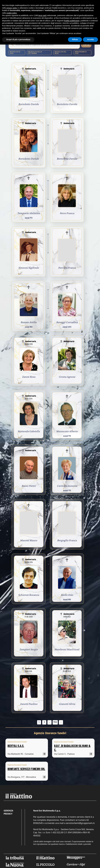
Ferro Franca (67, 213)
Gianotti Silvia (67, 704)
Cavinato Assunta (67, 486)
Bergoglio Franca (67, 540)
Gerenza (8, 811)
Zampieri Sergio (29, 649)
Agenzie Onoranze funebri (50, 733)
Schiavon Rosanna (29, 595)
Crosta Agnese (67, 377)
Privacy (8, 814)
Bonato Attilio (29, 322)
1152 (55, 722)
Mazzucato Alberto (67, 431)
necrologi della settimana (35, 53)
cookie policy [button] (12, 13)
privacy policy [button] (12, 8)
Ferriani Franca (67, 268)
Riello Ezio (67, 595)
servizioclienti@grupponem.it (80, 823)
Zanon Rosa (29, 377)
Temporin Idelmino (29, 213)
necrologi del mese (61, 53)
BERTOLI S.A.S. (16, 746)
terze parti (42, 15)
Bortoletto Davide (29, 104)
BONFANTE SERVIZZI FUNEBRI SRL (26, 769)
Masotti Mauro (29, 540)
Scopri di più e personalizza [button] (18, 39)
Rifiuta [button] (75, 39)
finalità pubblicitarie (72, 21)
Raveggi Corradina (67, 322)
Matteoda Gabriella (29, 431)
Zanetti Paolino (29, 704)
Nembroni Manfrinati (67, 649)
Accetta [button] (90, 39)
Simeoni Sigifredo (29, 268)
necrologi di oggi (15, 53)
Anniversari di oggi (81, 53)
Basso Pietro (29, 486)
